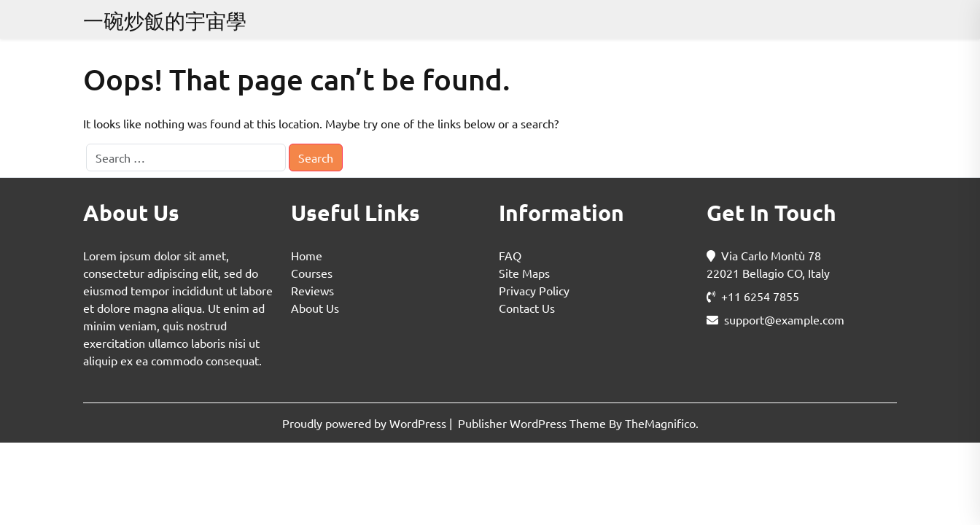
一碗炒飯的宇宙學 (165, 21)
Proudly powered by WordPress (366, 423)
